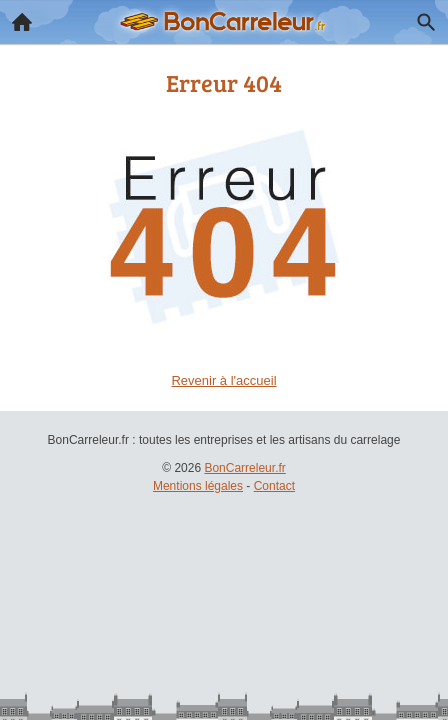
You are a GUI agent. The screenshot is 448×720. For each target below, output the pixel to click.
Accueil (16, 17)
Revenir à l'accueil (223, 380)
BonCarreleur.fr (244, 468)
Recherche (421, 18)
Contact (274, 486)
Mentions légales (198, 486)
